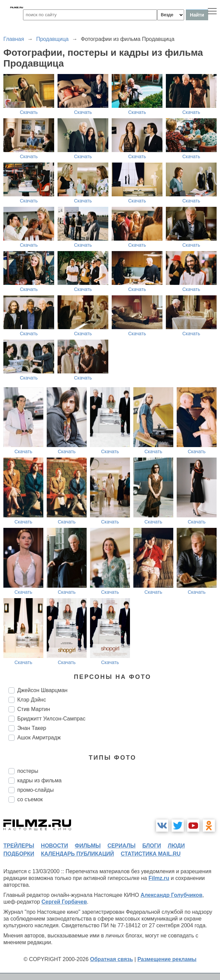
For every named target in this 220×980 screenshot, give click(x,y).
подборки (19, 854)
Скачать (29, 112)
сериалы (121, 846)
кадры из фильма (39, 780)
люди (176, 846)
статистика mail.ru (151, 854)
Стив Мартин (34, 709)
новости (54, 846)
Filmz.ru (159, 878)
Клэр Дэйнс (32, 700)
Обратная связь (112, 959)
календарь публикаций (78, 854)
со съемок (30, 799)
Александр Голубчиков (171, 895)
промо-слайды (36, 790)
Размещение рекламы (167, 959)
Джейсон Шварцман (42, 690)
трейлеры (19, 846)
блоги (151, 846)
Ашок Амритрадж (39, 738)
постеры (28, 771)
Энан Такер (32, 728)
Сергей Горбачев (64, 902)
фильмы (88, 846)
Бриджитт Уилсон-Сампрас (51, 719)
